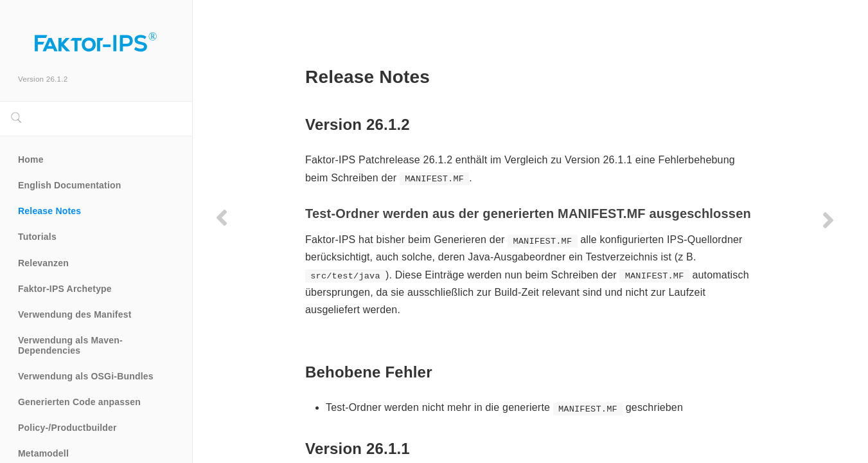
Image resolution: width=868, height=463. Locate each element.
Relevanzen (43, 263)
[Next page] (828, 220)
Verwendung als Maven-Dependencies (70, 345)
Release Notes (49, 211)
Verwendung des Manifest (75, 314)
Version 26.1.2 (43, 79)
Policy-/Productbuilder (67, 428)
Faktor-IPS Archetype (65, 289)
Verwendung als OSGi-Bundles (86, 376)
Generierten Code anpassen (79, 402)
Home (31, 159)
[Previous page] (222, 217)
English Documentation (70, 185)
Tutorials (37, 237)
